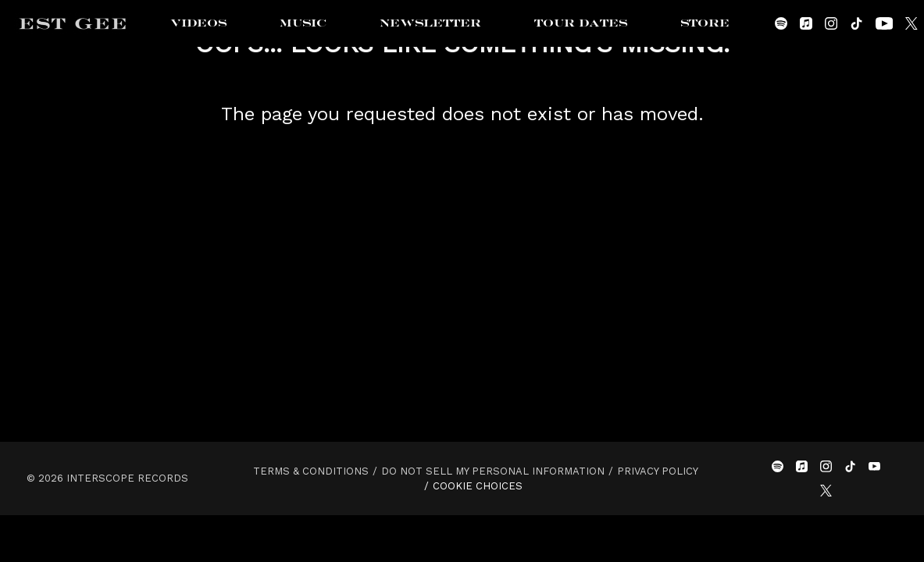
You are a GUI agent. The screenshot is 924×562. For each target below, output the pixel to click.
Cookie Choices (478, 486)
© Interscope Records (107, 478)
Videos (198, 23)
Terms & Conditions (311, 471)
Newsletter (430, 23)
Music (303, 23)
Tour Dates (581, 23)
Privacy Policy (658, 471)
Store (705, 23)
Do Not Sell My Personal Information (493, 471)
